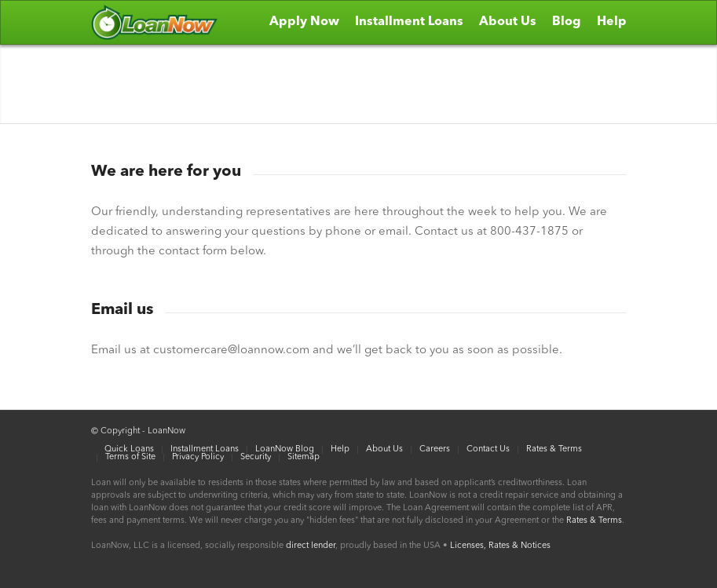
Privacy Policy (198, 457)
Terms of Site (130, 457)
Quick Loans (129, 449)
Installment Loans (205, 449)
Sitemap (304, 457)
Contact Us (488, 449)
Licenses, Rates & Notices (500, 546)
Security (256, 457)
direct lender (311, 546)
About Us (384, 449)
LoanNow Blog (285, 449)
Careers (435, 449)
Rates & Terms (554, 449)
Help (340, 449)
